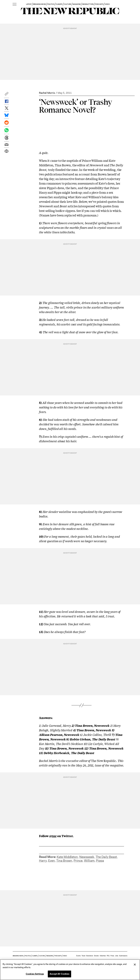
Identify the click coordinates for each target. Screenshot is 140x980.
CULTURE (67, 4)
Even (51, 861)
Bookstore (90, 956)
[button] (7, 95)
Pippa (100, 861)
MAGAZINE (77, 4)
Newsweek (87, 857)
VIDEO (107, 4)
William (89, 861)
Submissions (123, 956)
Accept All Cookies (59, 974)
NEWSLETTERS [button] (88, 4)
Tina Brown (64, 861)
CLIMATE (59, 4)
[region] (70, 970)
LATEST (29, 4)
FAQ (108, 956)
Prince (78, 861)
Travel (83, 956)
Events (78, 956)
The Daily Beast (106, 857)
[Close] (135, 965)
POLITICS (51, 4)
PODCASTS (99, 4)
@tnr (53, 836)
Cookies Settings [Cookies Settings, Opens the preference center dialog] (35, 974)
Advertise (103, 956)
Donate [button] (96, 956)
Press (112, 956)
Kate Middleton (67, 857)
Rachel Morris (47, 93)
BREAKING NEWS (39, 4)
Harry (43, 861)
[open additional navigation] (15, 4)
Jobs (117, 956)
